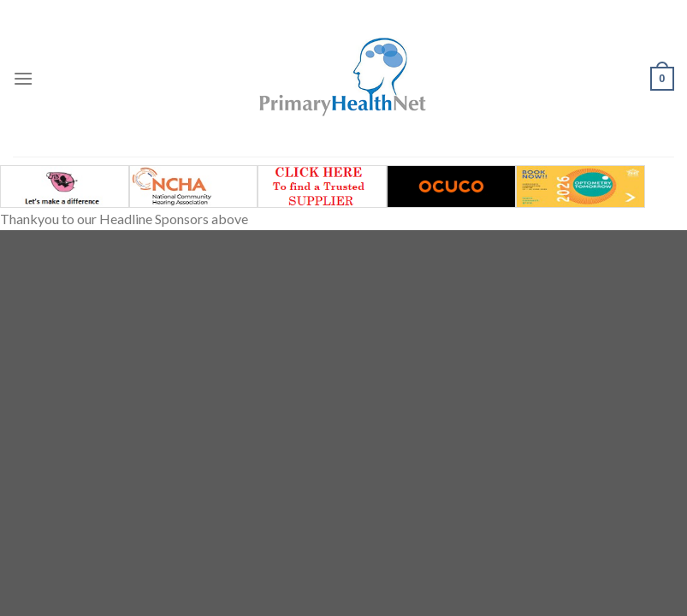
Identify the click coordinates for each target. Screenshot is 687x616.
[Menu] (23, 78)
